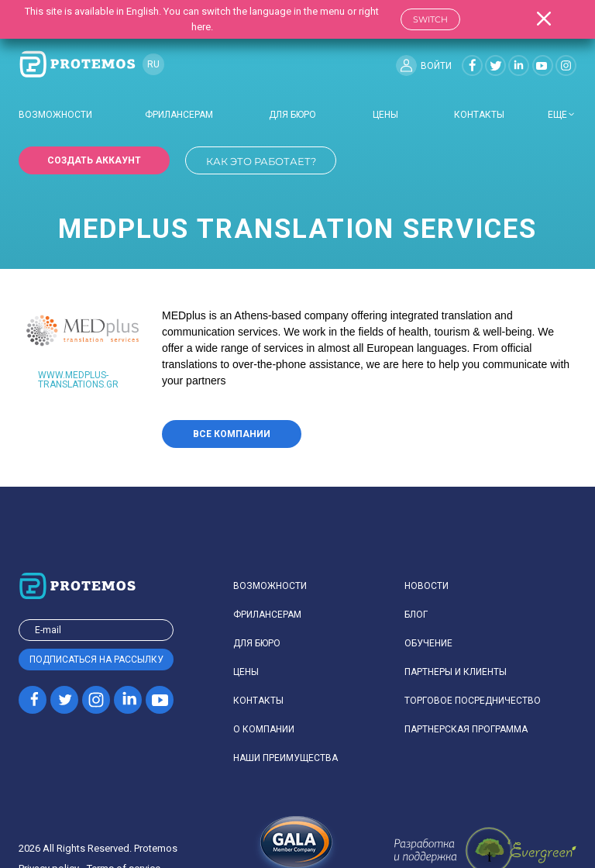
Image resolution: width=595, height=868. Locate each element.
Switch (430, 19)
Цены (385, 115)
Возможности (55, 115)
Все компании (232, 434)
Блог (416, 615)
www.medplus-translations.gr (78, 380)
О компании (264, 729)
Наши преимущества (285, 758)
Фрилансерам (179, 115)
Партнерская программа (466, 729)
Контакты (479, 115)
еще (557, 115)
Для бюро (292, 115)
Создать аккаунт (94, 160)
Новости (426, 586)
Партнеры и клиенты (456, 672)
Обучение (428, 643)
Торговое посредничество (473, 701)
